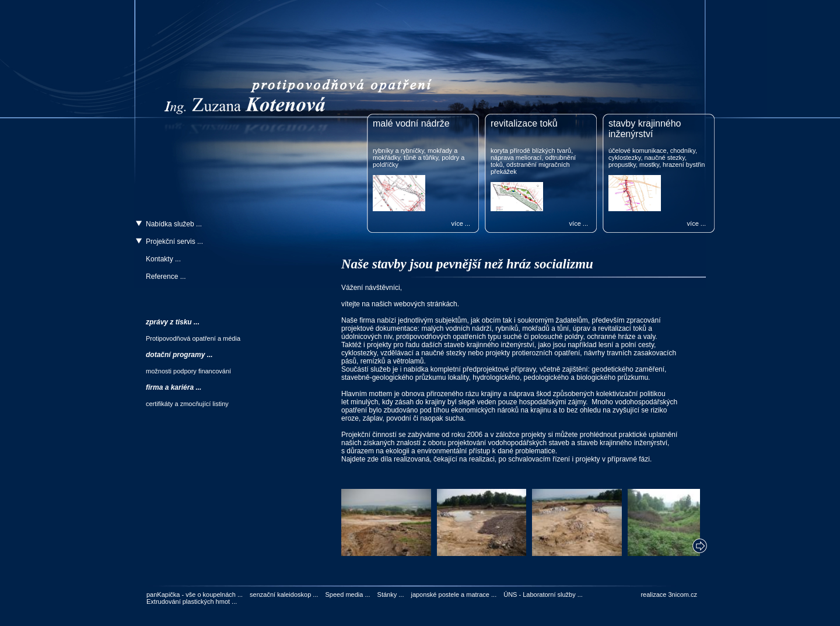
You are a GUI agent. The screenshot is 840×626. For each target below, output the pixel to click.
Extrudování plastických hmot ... (192, 601)
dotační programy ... (179, 355)
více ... (461, 223)
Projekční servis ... (174, 242)
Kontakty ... (163, 259)
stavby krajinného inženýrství (645, 129)
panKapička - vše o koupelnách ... (195, 594)
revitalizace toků (524, 123)
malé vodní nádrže (411, 123)
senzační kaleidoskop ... (284, 594)
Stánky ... (391, 594)
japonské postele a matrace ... (454, 594)
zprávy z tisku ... (173, 322)
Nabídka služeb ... (174, 224)
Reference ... (166, 277)
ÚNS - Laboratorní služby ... (543, 594)
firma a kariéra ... (174, 387)
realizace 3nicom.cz (669, 594)
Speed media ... (348, 594)
